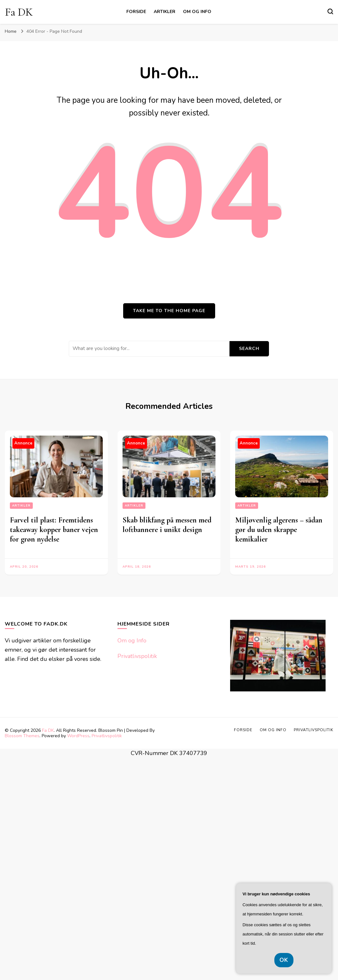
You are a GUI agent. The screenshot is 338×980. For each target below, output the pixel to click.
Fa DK (19, 12)
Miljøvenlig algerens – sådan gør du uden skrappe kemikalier (279, 530)
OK (284, 960)
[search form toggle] (330, 11)
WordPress (78, 736)
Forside (136, 12)
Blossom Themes (22, 736)
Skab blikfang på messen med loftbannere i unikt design (167, 525)
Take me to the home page (169, 311)
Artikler (165, 12)
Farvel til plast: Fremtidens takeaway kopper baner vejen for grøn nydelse (54, 530)
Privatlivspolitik (137, 656)
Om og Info (197, 12)
